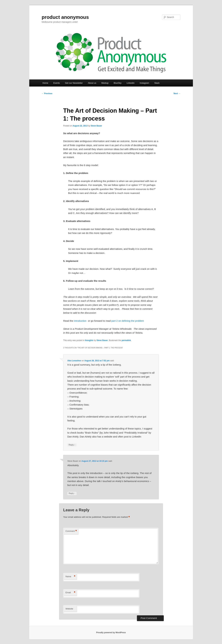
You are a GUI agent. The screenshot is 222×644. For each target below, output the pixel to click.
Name (70, 577)
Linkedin (131, 83)
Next (177, 94)
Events (57, 83)
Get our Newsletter (74, 83)
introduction (81, 321)
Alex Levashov (74, 361)
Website (69, 609)
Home (45, 83)
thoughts (89, 340)
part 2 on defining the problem (128, 321)
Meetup (105, 83)
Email (70, 593)
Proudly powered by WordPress (111, 633)
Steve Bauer (96, 126)
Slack (157, 83)
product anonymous (65, 17)
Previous (47, 94)
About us (92, 83)
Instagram (144, 83)
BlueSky (118, 83)
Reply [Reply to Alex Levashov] (72, 445)
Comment (71, 531)
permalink (126, 340)
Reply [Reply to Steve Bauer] (72, 493)
